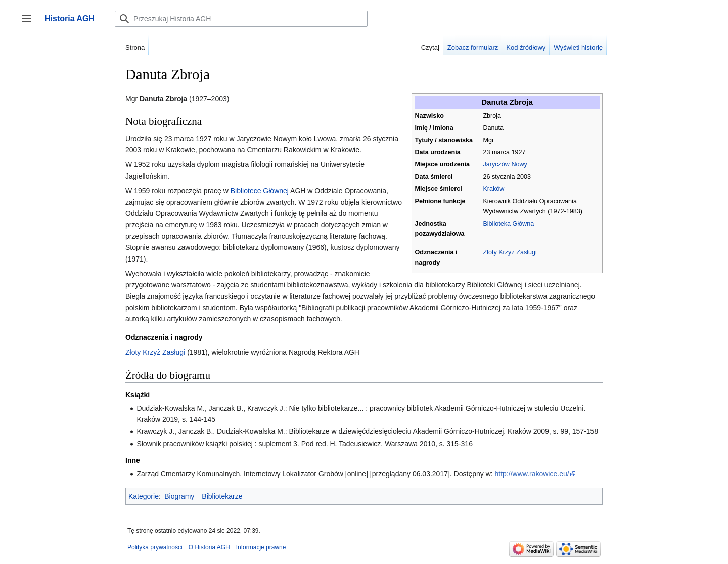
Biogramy (179, 496)
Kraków (493, 189)
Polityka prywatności (155, 547)
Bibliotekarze (222, 496)
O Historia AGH (209, 547)
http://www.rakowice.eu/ (532, 474)
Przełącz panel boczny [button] (30, 24)
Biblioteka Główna (508, 224)
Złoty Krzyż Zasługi (510, 252)
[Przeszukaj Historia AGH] (241, 19)
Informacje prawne (261, 547)
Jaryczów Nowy (505, 164)
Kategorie (144, 496)
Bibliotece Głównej (260, 191)
